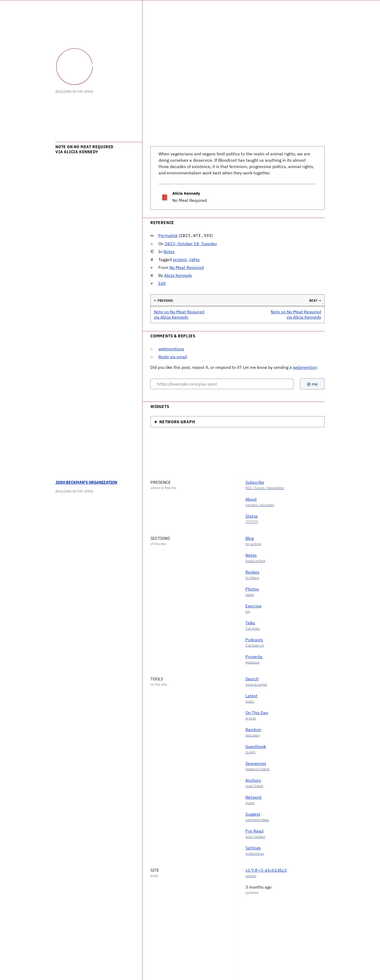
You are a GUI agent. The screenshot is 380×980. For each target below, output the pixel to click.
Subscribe (255, 482)
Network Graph (177, 422)
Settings (253, 848)
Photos (252, 589)
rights (194, 259)
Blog (250, 538)
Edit (162, 283)
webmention (305, 367)
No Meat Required (187, 267)
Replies (252, 572)
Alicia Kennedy (178, 275)
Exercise (253, 606)
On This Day (257, 713)
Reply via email (173, 357)
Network (253, 797)
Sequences (256, 763)
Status (252, 516)
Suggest (253, 814)
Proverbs (254, 657)
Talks (250, 623)
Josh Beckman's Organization (86, 482)
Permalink (168, 235)
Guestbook (256, 746)
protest (180, 259)
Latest (251, 696)
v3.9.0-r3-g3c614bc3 (266, 870)
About (251, 499)
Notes (169, 252)
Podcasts (254, 640)
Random (253, 730)
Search (252, 679)
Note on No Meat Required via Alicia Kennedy (179, 314)
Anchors (253, 780)
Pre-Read (254, 831)
